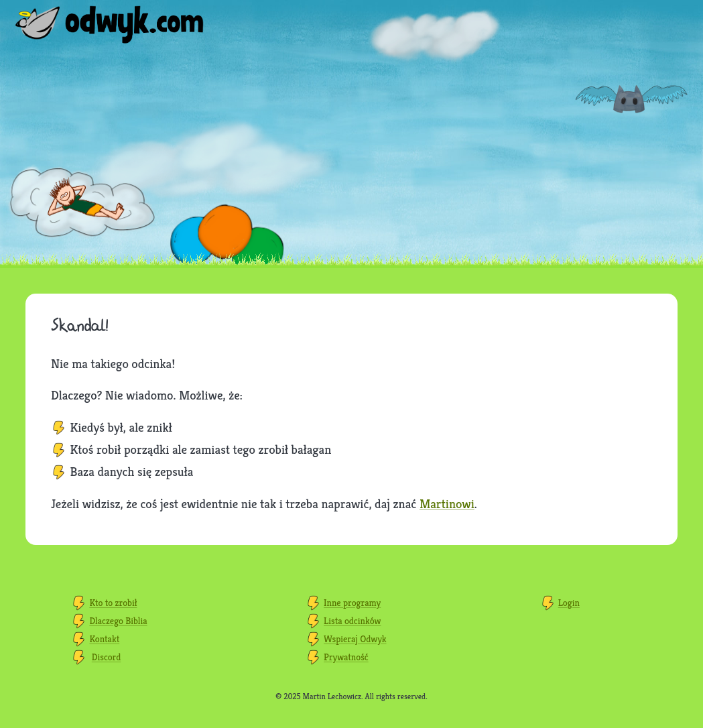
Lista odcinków (352, 621)
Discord (107, 657)
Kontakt (104, 639)
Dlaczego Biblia (118, 621)
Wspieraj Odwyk (355, 639)
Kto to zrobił (113, 603)
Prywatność (346, 657)
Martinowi (447, 503)
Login (569, 603)
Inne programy (352, 603)
